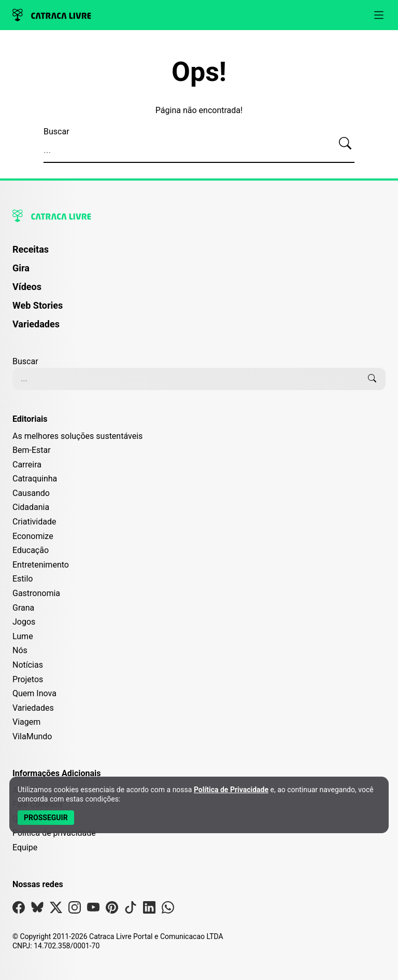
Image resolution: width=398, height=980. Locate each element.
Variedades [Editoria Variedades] (33, 708)
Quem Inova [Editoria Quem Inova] (34, 693)
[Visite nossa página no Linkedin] (149, 910)
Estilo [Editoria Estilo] (23, 579)
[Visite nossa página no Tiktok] (131, 910)
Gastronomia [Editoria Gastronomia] (36, 593)
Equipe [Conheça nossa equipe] (25, 847)
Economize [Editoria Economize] (33, 536)
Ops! (199, 72)
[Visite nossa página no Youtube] (93, 910)
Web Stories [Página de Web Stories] (38, 305)
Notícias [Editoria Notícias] (28, 665)
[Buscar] (345, 144)
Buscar (56, 132)
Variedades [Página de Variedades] (36, 324)
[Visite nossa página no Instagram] (75, 910)
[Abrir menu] (379, 15)
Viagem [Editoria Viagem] (26, 722)
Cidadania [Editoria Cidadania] (31, 507)
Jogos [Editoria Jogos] (24, 622)
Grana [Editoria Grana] (23, 608)
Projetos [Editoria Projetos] (28, 679)
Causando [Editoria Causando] (31, 493)
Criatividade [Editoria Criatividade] (34, 522)
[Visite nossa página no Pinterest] (112, 910)
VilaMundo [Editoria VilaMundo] (32, 736)
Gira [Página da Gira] (21, 268)
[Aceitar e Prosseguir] (46, 818)
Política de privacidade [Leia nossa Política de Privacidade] (54, 833)
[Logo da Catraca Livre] (52, 15)
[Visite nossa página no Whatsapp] (168, 910)
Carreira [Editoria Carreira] (27, 465)
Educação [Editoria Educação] (31, 550)
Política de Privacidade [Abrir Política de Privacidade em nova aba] (231, 790)
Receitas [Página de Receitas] (31, 249)
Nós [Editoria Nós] (20, 650)
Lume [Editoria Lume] (23, 636)
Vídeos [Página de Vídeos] (27, 287)
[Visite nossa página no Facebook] (19, 910)
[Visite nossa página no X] (56, 910)
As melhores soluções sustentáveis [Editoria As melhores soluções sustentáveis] (77, 436)
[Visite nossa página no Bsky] (37, 910)
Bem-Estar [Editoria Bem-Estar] (32, 450)
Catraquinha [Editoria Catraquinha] (35, 479)
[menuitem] (199, 254)
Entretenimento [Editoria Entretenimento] (41, 565)
